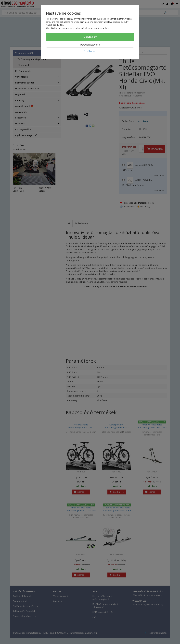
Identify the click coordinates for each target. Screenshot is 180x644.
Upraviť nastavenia (90, 45)
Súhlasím (90, 37)
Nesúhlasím (90, 51)
